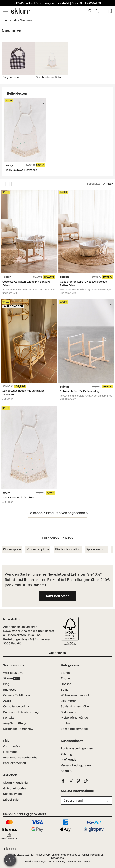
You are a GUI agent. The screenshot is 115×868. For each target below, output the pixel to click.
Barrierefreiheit (15, 763)
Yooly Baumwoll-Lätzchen (21, 170)
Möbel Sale (11, 800)
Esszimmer (69, 701)
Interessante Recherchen (21, 758)
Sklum (12, 679)
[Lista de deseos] (110, 11)
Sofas (65, 690)
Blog (6, 684)
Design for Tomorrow (18, 729)
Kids (14, 20)
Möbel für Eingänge (74, 718)
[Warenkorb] (103, 11)
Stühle (65, 673)
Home (5, 20)
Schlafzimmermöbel (75, 706)
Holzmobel (11, 752)
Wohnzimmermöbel (75, 695)
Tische (65, 678)
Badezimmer (70, 712)
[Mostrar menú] (6, 11)
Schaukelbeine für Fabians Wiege (80, 391)
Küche (65, 723)
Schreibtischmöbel (74, 729)
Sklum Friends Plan (16, 783)
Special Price (12, 794)
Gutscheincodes (15, 788)
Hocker (66, 684)
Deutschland (73, 800)
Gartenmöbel (13, 746)
